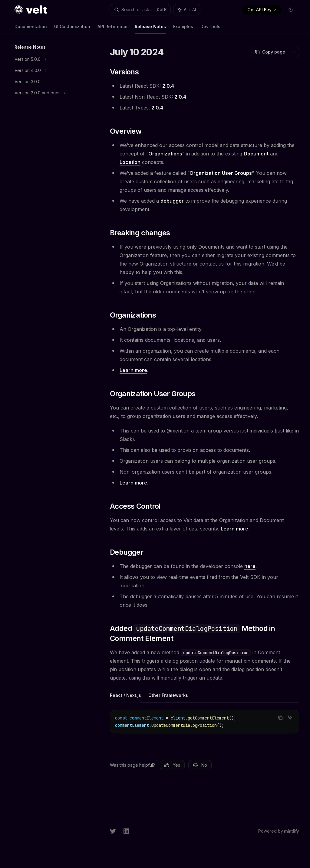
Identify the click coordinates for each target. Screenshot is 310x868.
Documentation (31, 29)
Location (130, 162)
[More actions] (294, 52)
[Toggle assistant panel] (187, 10)
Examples (183, 29)
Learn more (133, 370)
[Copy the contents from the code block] (280, 718)
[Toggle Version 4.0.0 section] (48, 70)
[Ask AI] (290, 718)
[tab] (125, 695)
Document (256, 154)
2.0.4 (168, 86)
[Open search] (140, 10)
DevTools (210, 29)
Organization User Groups (221, 173)
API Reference (112, 29)
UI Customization (72, 29)
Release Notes (150, 29)
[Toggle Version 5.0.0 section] (48, 59)
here (250, 566)
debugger (172, 201)
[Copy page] (270, 52)
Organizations (165, 154)
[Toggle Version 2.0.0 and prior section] (48, 93)
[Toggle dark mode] (291, 10)
